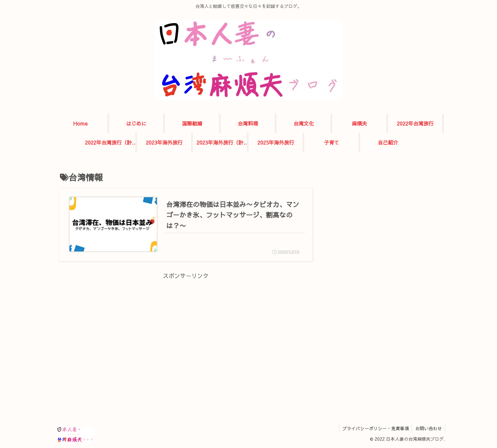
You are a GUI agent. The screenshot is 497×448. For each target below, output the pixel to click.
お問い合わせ (428, 428)
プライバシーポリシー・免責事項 (375, 428)
